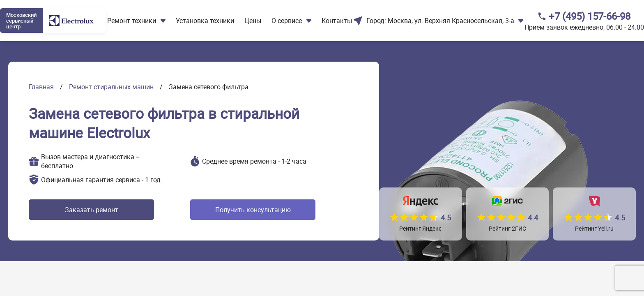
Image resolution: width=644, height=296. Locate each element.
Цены (253, 21)
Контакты (337, 21)
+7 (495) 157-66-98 (590, 16)
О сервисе (287, 21)
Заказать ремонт (92, 210)
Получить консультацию (253, 210)
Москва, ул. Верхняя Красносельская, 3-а (451, 21)
